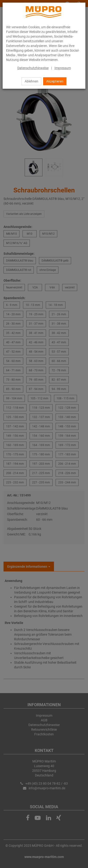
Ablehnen (31, 81)
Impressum (63, 68)
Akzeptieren (55, 81)
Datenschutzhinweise (33, 68)
